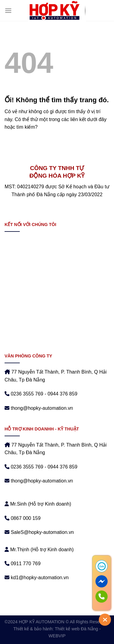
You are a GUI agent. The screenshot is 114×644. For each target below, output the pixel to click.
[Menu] (8, 10)
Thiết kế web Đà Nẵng (76, 629)
